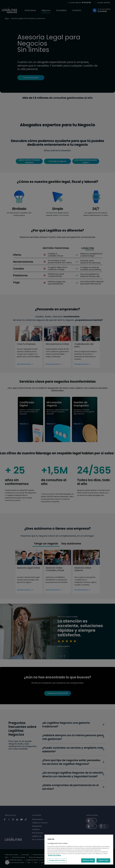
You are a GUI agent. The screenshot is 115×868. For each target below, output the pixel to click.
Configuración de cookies (57, 860)
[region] (79, 850)
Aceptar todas (103, 860)
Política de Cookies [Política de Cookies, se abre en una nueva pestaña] (54, 855)
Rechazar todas (88, 860)
